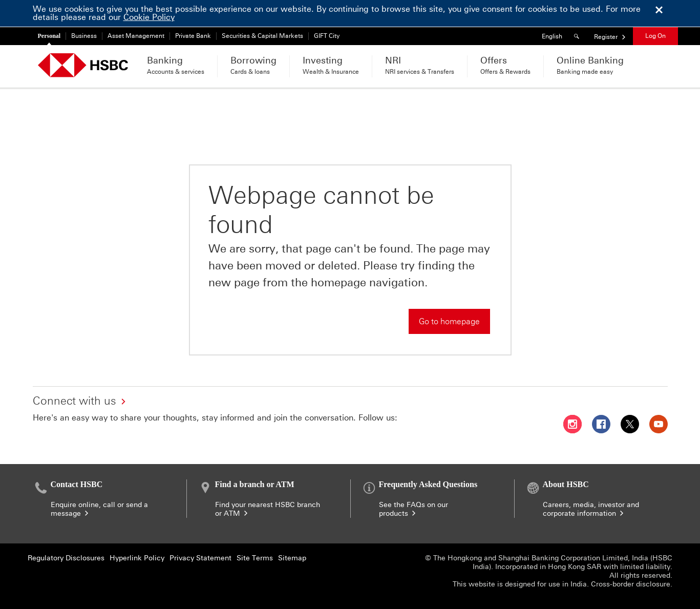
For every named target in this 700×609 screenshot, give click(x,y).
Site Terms (255, 558)
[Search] (578, 36)
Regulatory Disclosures (66, 558)
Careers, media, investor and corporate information (591, 509)
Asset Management (136, 36)
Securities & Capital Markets (262, 36)
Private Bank (193, 36)
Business (84, 36)
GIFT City (327, 36)
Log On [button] (655, 36)
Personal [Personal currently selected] (49, 36)
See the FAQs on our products (413, 509)
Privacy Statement (200, 558)
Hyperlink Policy (137, 558)
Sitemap (292, 558)
